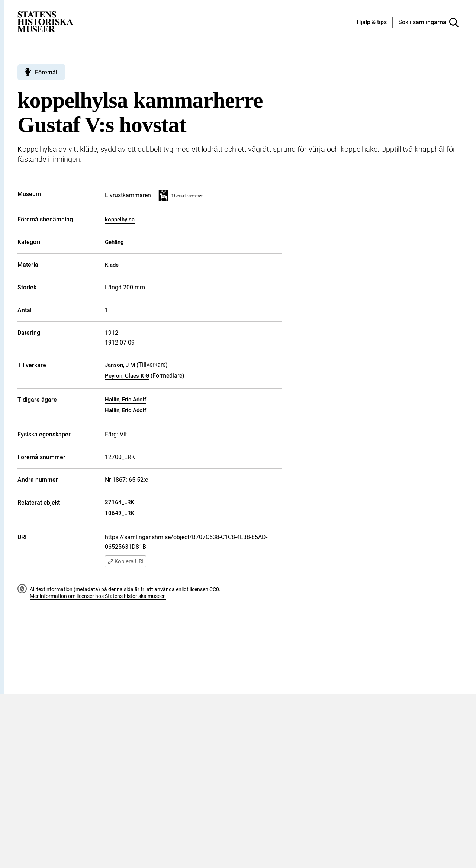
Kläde (112, 265)
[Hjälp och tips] (372, 23)
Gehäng (114, 242)
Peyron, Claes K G (127, 376)
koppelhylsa (120, 220)
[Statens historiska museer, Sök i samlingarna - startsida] (45, 21)
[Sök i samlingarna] (428, 23)
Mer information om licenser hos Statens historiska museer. (98, 596)
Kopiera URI (126, 561)
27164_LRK (119, 502)
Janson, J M (120, 365)
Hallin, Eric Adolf (126, 400)
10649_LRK (119, 513)
